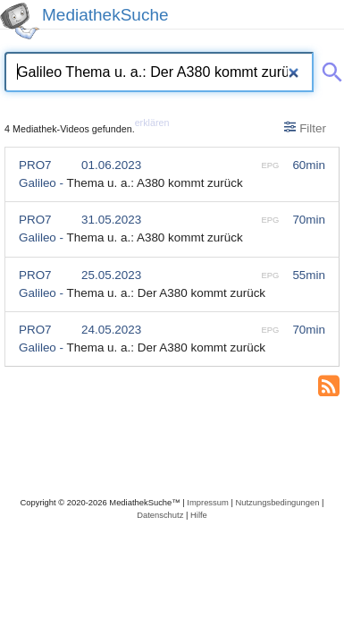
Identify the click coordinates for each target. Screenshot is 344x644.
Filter (305, 128)
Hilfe (199, 515)
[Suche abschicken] (329, 69)
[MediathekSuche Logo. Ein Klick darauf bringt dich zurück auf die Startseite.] (20, 21)
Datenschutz (160, 515)
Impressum (207, 502)
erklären (152, 123)
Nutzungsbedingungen (277, 502)
